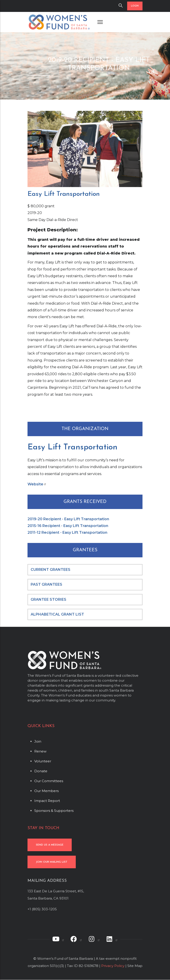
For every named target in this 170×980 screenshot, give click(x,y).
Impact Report (47, 801)
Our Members (46, 791)
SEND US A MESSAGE (50, 845)
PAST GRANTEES (47, 584)
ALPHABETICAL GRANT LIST (57, 614)
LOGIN (135, 6)
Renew (40, 751)
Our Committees (49, 781)
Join (38, 741)
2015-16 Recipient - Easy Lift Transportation (68, 526)
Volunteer (43, 761)
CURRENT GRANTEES (51, 570)
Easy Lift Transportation (72, 448)
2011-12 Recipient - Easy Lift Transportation (67, 532)
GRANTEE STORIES (48, 599)
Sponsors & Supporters (54, 811)
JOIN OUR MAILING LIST (52, 862)
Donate (41, 771)
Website (37, 484)
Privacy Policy (113, 966)
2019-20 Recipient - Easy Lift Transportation (68, 519)
